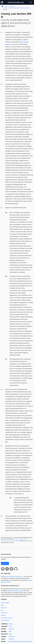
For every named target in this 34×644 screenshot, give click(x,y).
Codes (11, 624)
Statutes (11, 629)
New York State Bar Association (13, 576)
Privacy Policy (5, 620)
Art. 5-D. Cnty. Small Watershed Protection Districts (16, 8)
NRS (10, 631)
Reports (3, 615)
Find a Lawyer (5, 603)
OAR (10, 636)
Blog (2, 605)
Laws (6, 6)
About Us (4, 608)
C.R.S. (10, 626)
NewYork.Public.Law (16, 2)
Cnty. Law (11, 6)
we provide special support (16, 591)
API (2, 610)
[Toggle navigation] (31, 2)
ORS (13, 636)
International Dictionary (25, 641)
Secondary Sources (7, 618)
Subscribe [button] (5, 563)
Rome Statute (13, 641)
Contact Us (4, 613)
